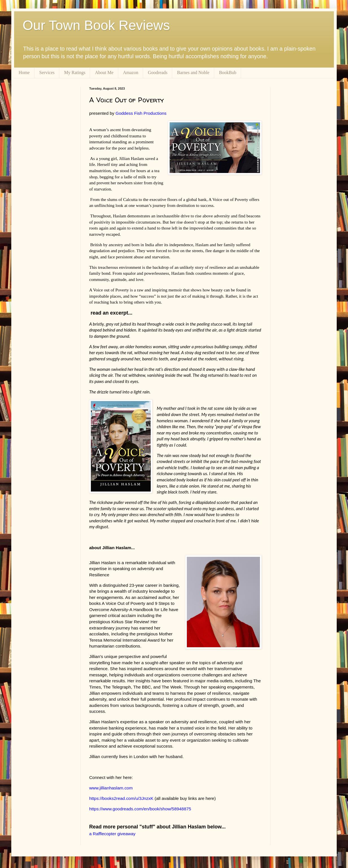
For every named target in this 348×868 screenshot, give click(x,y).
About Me (104, 72)
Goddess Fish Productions (142, 113)
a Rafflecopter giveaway (112, 834)
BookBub (228, 72)
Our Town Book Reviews (96, 25)
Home (24, 72)
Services (47, 72)
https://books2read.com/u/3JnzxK (121, 798)
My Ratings (75, 72)
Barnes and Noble (193, 72)
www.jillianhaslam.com (111, 788)
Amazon (131, 72)
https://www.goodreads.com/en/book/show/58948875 (140, 809)
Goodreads (158, 72)
